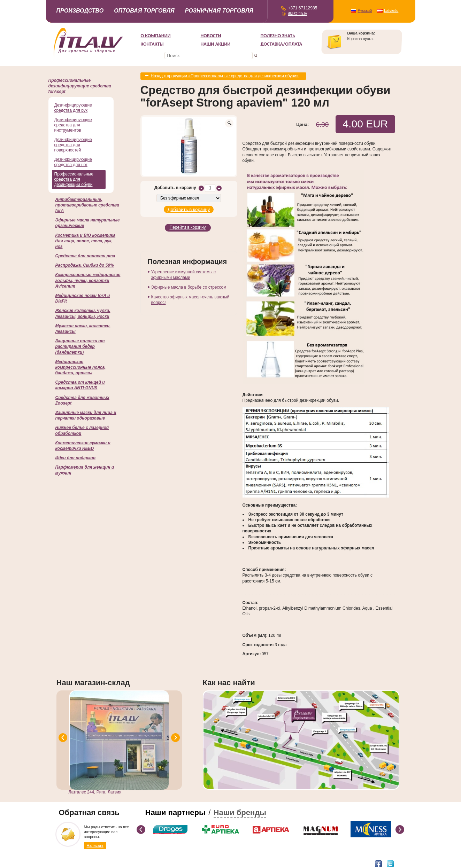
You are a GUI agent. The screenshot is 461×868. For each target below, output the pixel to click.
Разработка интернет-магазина (86, 863)
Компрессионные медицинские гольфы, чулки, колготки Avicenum (88, 280)
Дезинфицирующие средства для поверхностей (73, 145)
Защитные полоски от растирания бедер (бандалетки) (80, 346)
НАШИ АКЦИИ (216, 44)
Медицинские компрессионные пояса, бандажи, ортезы (81, 367)
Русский (365, 10)
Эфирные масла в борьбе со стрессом (189, 286)
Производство (80, 11)
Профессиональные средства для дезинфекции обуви (74, 179)
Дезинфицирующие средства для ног (73, 162)
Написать (95, 845)
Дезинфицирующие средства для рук (73, 108)
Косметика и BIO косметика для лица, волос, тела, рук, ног (86, 241)
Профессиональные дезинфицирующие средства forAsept (80, 86)
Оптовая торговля (144, 11)
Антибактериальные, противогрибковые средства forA (87, 205)
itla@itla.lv (298, 14)
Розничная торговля (219, 11)
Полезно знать (278, 36)
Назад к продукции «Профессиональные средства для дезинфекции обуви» (225, 76)
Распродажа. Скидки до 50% (85, 265)
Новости (211, 36)
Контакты (152, 44)
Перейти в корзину (188, 227)
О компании (156, 36)
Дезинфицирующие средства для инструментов (73, 125)
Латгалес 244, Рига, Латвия (95, 792)
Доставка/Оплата (282, 44)
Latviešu (391, 10)
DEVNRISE (125, 863)
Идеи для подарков (75, 458)
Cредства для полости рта (85, 256)
